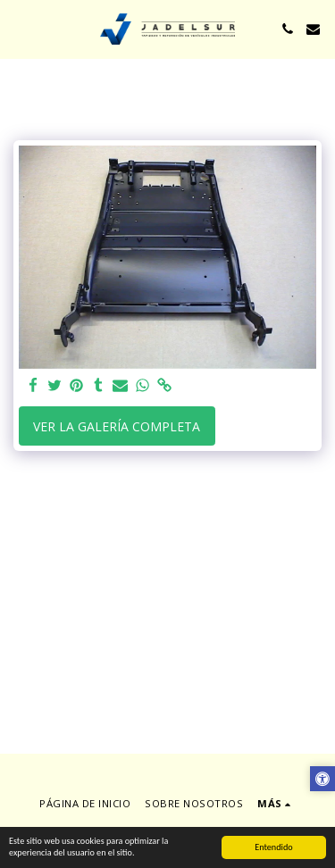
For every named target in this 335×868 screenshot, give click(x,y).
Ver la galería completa (117, 426)
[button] (20, 28)
